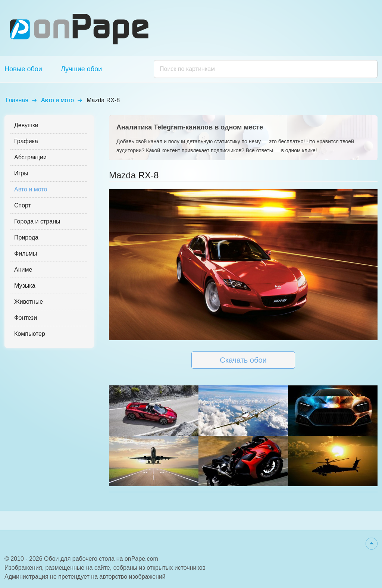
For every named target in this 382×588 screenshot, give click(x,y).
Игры (21, 173)
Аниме (23, 270)
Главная (17, 100)
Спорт (23, 205)
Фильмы (26, 254)
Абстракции (30, 157)
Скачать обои (243, 360)
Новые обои (23, 69)
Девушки (26, 125)
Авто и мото (57, 100)
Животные (29, 302)
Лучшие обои (81, 69)
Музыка (25, 286)
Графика (26, 141)
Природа (26, 237)
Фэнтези (26, 318)
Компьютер (30, 334)
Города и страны (37, 221)
